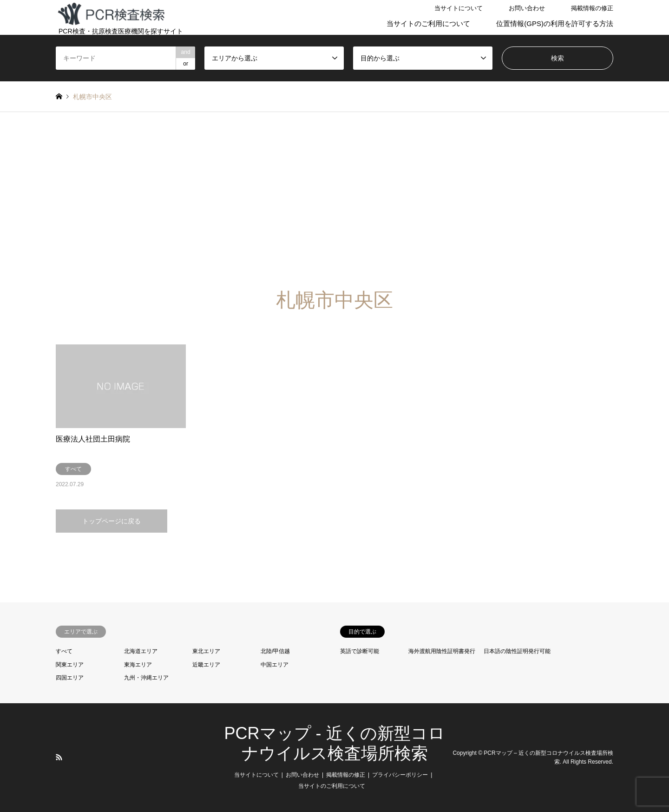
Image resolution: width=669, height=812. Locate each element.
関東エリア (70, 665)
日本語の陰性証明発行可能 (517, 651)
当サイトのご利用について (428, 23)
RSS (59, 757)
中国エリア (275, 665)
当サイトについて (459, 8)
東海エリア (138, 665)
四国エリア (70, 678)
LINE (71, 757)
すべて (64, 651)
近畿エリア (206, 665)
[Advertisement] (334, 200)
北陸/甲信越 (275, 651)
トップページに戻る (111, 521)
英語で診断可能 (360, 651)
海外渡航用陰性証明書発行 (442, 651)
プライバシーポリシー (400, 775)
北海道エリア (141, 651)
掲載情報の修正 (592, 8)
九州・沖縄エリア (146, 678)
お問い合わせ (527, 8)
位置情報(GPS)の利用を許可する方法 (555, 23)
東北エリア (206, 651)
